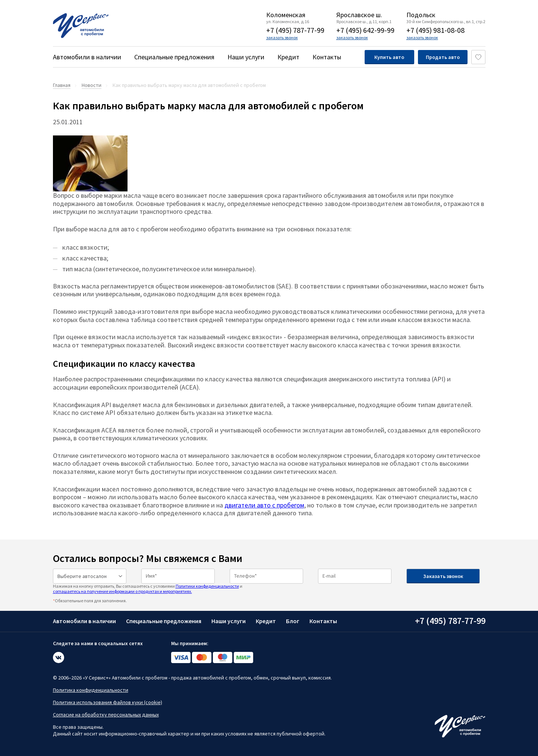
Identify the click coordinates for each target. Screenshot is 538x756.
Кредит (288, 57)
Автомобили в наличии (87, 57)
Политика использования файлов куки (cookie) (108, 702)
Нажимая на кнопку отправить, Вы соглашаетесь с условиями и (148, 589)
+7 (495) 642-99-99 (365, 30)
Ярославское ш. (359, 15)
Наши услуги (246, 57)
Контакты (327, 57)
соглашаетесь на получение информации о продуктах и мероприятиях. (122, 591)
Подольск (421, 15)
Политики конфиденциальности (207, 586)
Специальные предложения (174, 57)
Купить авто (389, 57)
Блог (293, 621)
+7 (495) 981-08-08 (435, 30)
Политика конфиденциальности (91, 690)
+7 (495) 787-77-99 (295, 30)
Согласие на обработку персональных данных (106, 715)
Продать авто (443, 57)
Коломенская (286, 15)
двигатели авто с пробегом (264, 505)
